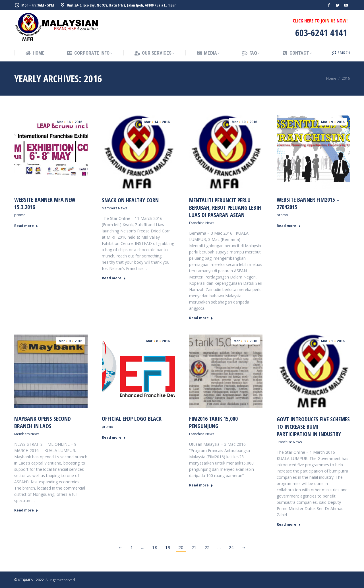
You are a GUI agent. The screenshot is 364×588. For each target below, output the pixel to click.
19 (168, 547)
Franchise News (202, 223)
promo (20, 215)
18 (155, 547)
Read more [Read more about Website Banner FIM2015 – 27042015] (289, 226)
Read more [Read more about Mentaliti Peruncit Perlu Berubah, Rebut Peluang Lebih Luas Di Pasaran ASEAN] (201, 318)
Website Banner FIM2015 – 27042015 (308, 203)
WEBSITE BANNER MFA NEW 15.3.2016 (45, 203)
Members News (114, 208)
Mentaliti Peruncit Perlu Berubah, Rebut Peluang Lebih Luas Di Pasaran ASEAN (225, 208)
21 (194, 547)
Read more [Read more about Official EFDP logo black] (114, 438)
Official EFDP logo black (132, 419)
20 (181, 547)
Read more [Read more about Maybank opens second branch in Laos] (26, 510)
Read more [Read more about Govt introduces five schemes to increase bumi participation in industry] (289, 525)
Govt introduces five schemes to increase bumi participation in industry (313, 427)
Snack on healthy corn (130, 200)
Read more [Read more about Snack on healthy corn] (114, 278)
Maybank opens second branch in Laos (43, 422)
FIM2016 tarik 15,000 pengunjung (213, 422)
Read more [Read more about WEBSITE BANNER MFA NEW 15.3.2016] (26, 226)
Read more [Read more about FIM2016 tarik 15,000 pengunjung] (201, 485)
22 (207, 547)
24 (231, 547)
